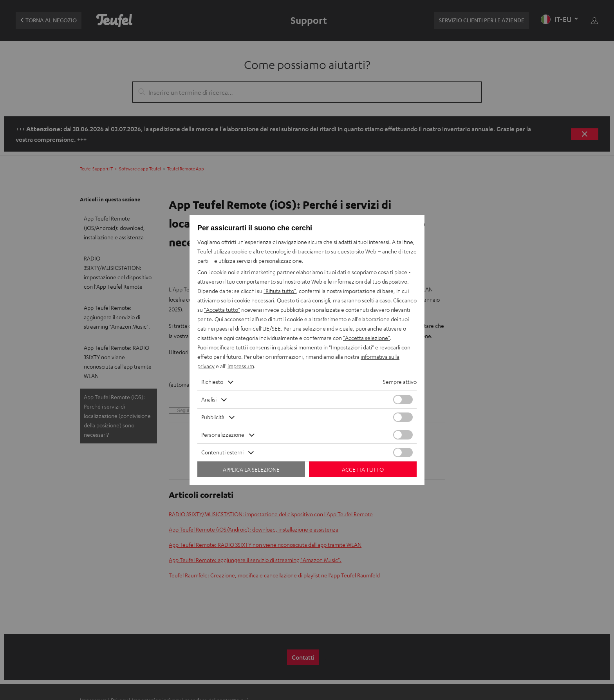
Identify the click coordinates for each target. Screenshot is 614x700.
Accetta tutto (363, 469)
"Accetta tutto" (222, 310)
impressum (241, 366)
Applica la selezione (251, 469)
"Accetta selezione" (367, 338)
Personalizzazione (223, 435)
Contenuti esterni (222, 452)
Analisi (209, 399)
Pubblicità (213, 417)
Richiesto (212, 382)
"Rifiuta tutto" (280, 291)
